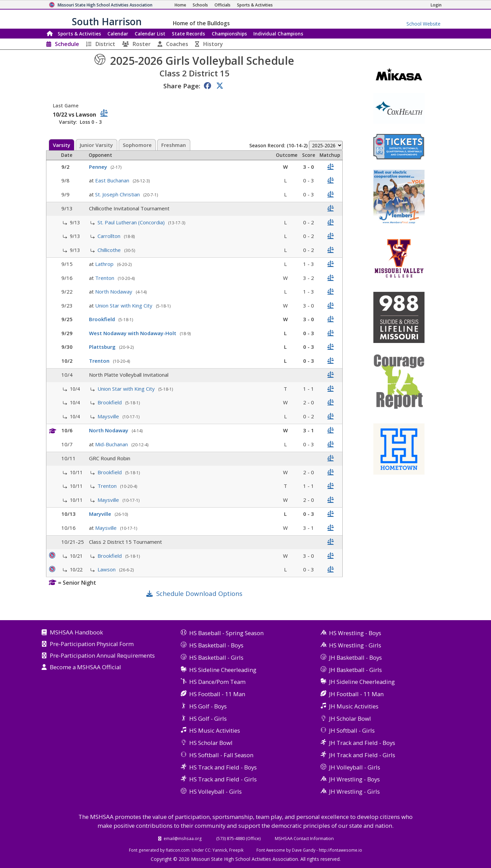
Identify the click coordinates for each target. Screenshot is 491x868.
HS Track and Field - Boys (223, 767)
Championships (229, 34)
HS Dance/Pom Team (217, 682)
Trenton (105, 278)
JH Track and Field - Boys (362, 743)
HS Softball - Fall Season (221, 755)
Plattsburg (103, 347)
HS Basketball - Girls (216, 657)
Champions (278, 34)
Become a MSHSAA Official (85, 668)
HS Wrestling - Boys (355, 633)
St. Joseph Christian (118, 194)
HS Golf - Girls (208, 719)
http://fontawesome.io (340, 850)
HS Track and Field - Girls (223, 779)
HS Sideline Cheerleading (223, 670)
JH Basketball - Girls (355, 670)
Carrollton (110, 236)
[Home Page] (180, 5)
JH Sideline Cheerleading (362, 682)
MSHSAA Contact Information (304, 838)
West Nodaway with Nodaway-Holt (133, 333)
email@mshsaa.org (183, 838)
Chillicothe (110, 250)
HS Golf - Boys (208, 706)
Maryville (101, 514)
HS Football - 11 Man (217, 694)
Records (188, 34)
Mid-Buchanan (112, 444)
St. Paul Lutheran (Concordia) (132, 222)
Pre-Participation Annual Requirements (102, 656)
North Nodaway (114, 291)
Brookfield (103, 319)
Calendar (118, 34)
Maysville (109, 416)
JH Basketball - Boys (355, 657)
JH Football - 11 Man (356, 694)
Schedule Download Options (199, 593)
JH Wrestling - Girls (354, 791)
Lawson (107, 569)
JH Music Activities (354, 706)
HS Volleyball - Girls (215, 791)
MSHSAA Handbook (76, 633)
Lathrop (105, 264)
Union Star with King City (124, 305)
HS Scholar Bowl (211, 743)
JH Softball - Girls (352, 730)
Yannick (220, 850)
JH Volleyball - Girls (355, 767)
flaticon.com (178, 850)
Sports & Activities (79, 34)
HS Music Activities (215, 730)
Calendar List (150, 34)
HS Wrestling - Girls (355, 645)
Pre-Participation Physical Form (92, 644)
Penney (99, 167)
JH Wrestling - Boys (354, 779)
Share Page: (182, 86)
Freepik (236, 850)
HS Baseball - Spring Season (226, 633)
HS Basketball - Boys (216, 645)
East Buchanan (113, 180)
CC (208, 850)
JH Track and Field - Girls (362, 755)
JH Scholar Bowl (350, 719)
